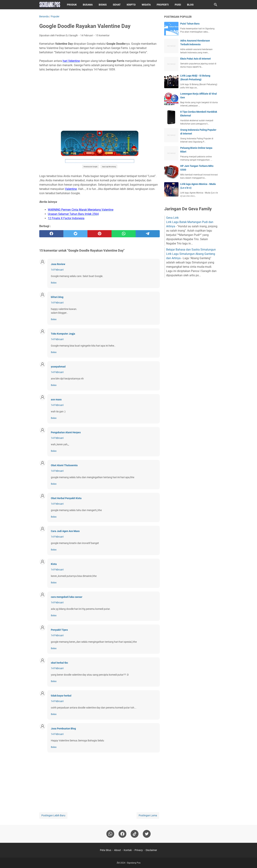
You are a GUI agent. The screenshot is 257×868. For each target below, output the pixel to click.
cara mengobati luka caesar (67, 597)
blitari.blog (57, 297)
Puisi (178, 5)
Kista (54, 564)
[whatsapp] (124, 234)
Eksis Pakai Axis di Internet (196, 59)
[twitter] (75, 234)
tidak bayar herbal (61, 696)
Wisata (146, 5)
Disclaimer (151, 850)
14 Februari (57, 270)
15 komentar (103, 35)
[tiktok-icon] (135, 834)
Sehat (117, 5)
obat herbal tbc (59, 663)
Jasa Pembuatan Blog (63, 729)
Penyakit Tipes (59, 630)
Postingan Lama (148, 815)
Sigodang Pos (134, 863)
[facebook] (51, 234)
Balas (54, 283)
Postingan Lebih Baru (53, 815)
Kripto (131, 5)
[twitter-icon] (147, 834)
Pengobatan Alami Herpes (66, 432)
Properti (163, 5)
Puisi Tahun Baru (190, 24)
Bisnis (103, 5)
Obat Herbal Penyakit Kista (66, 498)
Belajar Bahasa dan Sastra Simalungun (191, 250)
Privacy (139, 850)
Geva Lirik (172, 218)
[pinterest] (99, 234)
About (117, 850)
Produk (72, 5)
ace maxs (56, 399)
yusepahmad (58, 367)
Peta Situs (106, 850)
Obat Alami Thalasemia (64, 465)
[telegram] (148, 234)
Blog (190, 5)
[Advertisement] (99, 99)
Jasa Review (58, 264)
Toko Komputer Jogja (63, 334)
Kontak (128, 850)
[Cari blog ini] (216, 5)
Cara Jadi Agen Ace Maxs (65, 531)
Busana (88, 5)
